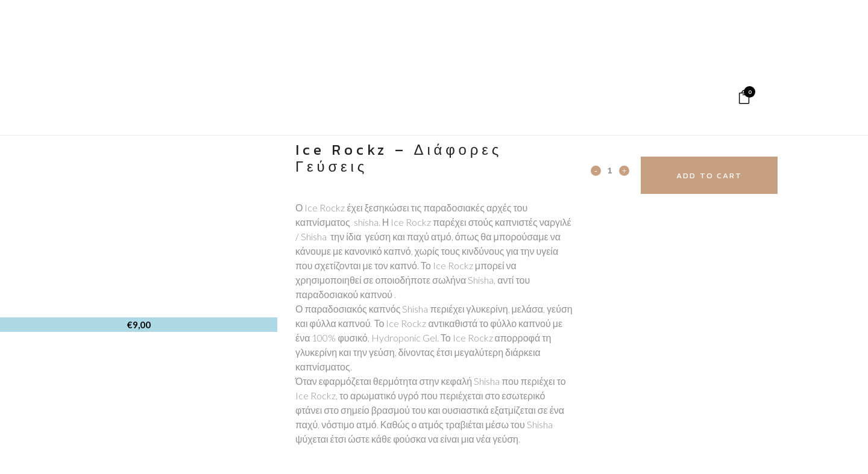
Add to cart (709, 176)
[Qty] (610, 170)
